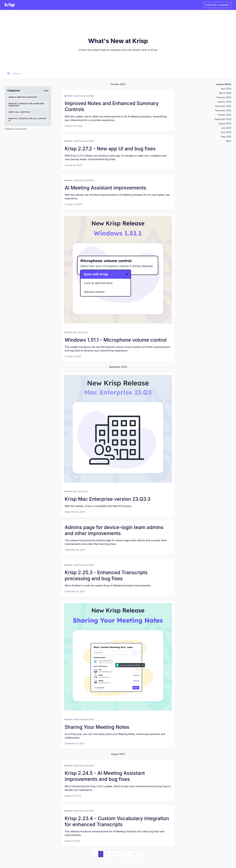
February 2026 (224, 97)
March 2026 (225, 93)
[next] (141, 854)
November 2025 (223, 110)
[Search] (31, 74)
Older (228, 141)
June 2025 (226, 132)
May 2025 (226, 137)
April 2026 (226, 89)
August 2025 (225, 123)
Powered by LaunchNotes (16, 129)
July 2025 (226, 128)
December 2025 (223, 106)
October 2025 (224, 115)
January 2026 (224, 102)
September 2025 (223, 119)
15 (134, 854)
